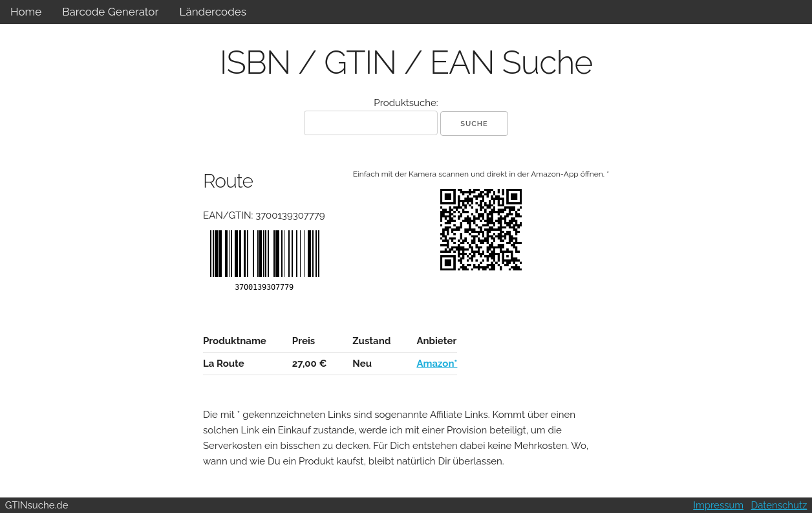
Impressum (718, 505)
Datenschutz (779, 505)
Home (26, 12)
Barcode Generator (110, 12)
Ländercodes (212, 12)
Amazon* (437, 364)
